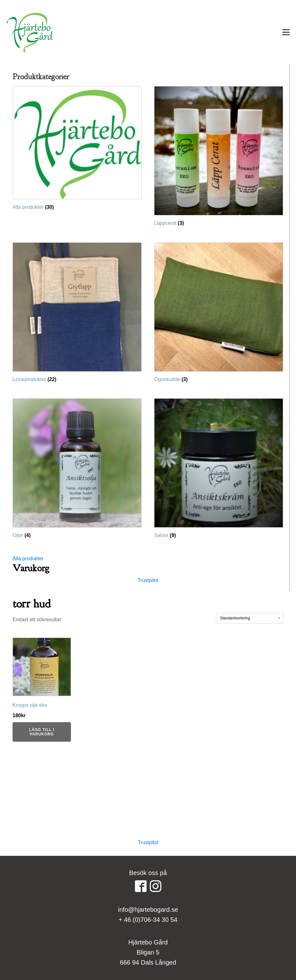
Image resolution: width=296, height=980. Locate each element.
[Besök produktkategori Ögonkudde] (219, 314)
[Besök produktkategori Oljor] (77, 470)
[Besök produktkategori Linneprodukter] (77, 314)
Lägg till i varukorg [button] (42, 732)
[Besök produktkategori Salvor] (219, 470)
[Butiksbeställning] (250, 618)
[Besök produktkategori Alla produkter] (77, 150)
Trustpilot (148, 580)
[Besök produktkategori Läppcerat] (219, 158)
